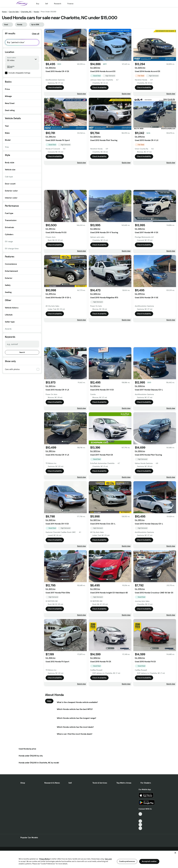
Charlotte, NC (26, 12)
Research (58, 4)
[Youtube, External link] (140, 821)
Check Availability (55, 87)
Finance (70, 4)
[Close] (175, 853)
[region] (89, 859)
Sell (47, 4)
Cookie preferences (127, 861)
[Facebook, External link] (140, 818)
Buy (38, 4)
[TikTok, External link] (140, 814)
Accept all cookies (149, 861)
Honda (36, 12)
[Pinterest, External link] (140, 828)
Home (4, 12)
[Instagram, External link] (140, 825)
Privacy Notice (44, 859)
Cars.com (108, 859)
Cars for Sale (14, 12)
